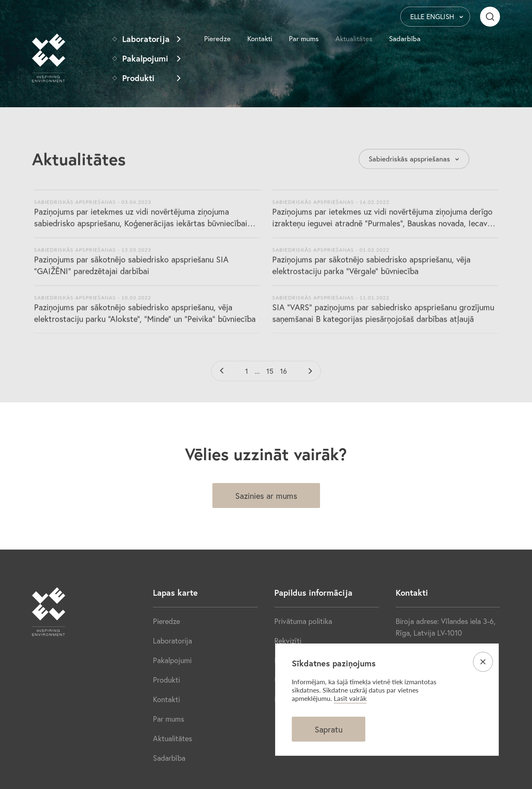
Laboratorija (146, 39)
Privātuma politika (303, 621)
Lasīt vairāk (350, 698)
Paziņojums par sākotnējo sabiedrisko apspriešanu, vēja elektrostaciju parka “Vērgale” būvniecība (371, 270)
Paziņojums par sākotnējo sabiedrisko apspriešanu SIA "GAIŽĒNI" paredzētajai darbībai (131, 270)
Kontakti (260, 38)
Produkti (138, 78)
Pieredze (217, 38)
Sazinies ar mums (266, 496)
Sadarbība (405, 38)
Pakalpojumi (145, 58)
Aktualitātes (354, 38)
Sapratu (329, 729)
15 (270, 371)
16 (283, 371)
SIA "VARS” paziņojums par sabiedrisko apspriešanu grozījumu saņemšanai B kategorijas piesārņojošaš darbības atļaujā (383, 317)
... (257, 371)
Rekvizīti (288, 641)
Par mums (304, 38)
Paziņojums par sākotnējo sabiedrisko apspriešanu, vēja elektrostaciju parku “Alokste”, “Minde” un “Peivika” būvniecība (145, 317)
